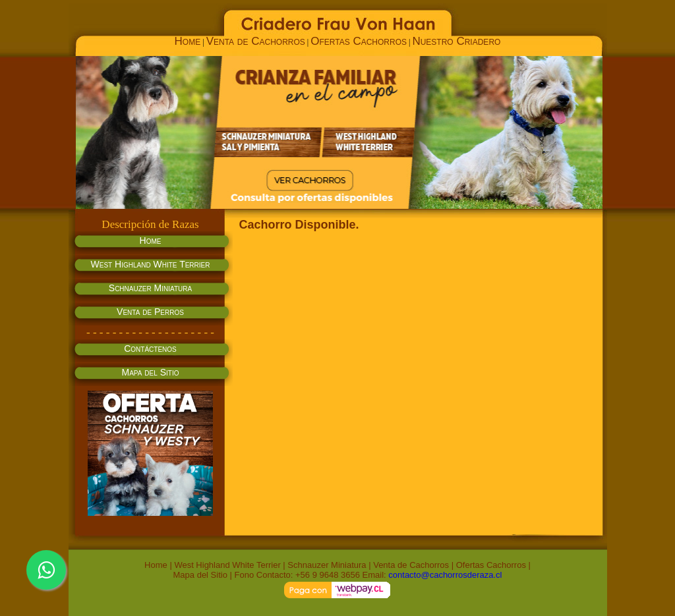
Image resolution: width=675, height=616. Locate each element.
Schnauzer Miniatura (150, 288)
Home (188, 41)
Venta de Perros (150, 312)
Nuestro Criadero (456, 41)
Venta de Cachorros (256, 41)
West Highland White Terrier (151, 264)
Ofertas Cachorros (359, 41)
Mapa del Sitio (151, 372)
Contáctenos (150, 349)
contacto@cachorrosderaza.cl (445, 575)
